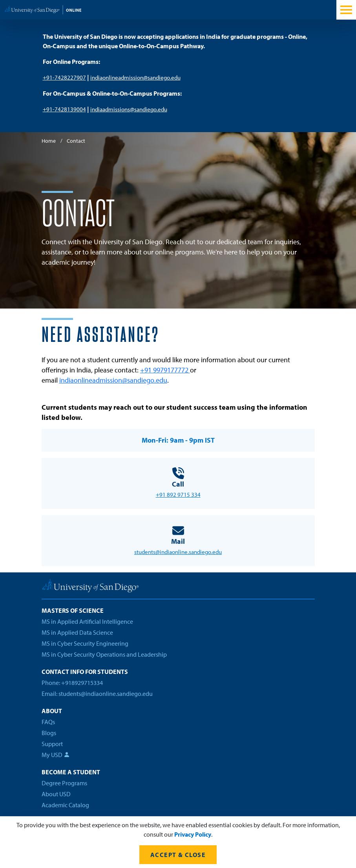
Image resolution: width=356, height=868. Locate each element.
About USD (56, 794)
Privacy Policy (193, 834)
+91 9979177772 (165, 370)
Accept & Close (178, 855)
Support (52, 744)
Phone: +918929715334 (72, 683)
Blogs (49, 733)
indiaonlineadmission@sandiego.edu (135, 77)
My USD (56, 755)
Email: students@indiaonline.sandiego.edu (97, 694)
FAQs (48, 722)
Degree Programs (64, 783)
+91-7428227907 (64, 77)
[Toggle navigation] (346, 10)
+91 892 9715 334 (178, 495)
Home (49, 141)
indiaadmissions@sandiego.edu (129, 109)
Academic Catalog (65, 805)
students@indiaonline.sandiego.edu (178, 552)
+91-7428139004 (64, 109)
